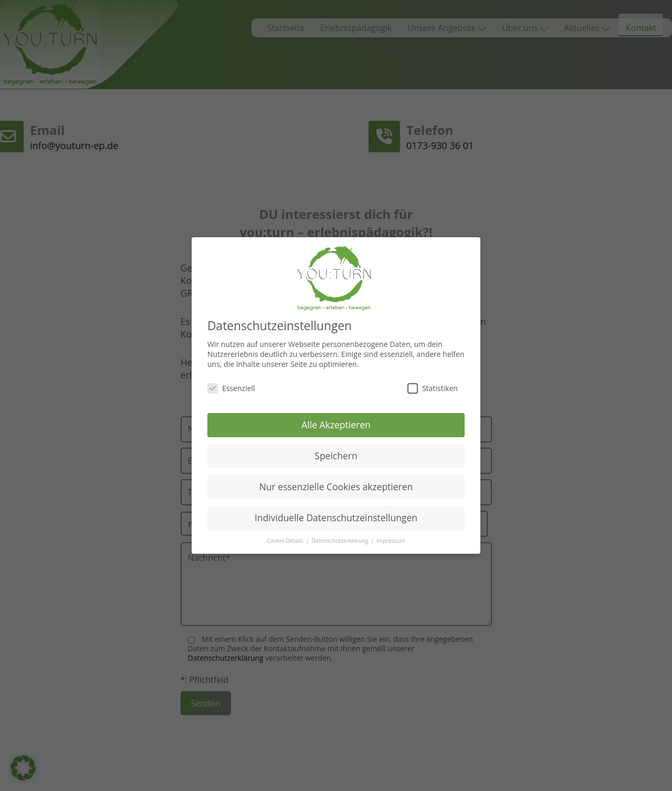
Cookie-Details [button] (286, 537)
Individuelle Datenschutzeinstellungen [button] (336, 514)
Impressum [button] (391, 537)
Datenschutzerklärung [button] (340, 537)
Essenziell (231, 384)
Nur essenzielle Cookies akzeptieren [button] (336, 483)
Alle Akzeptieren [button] (336, 421)
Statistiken (433, 384)
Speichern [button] (336, 452)
